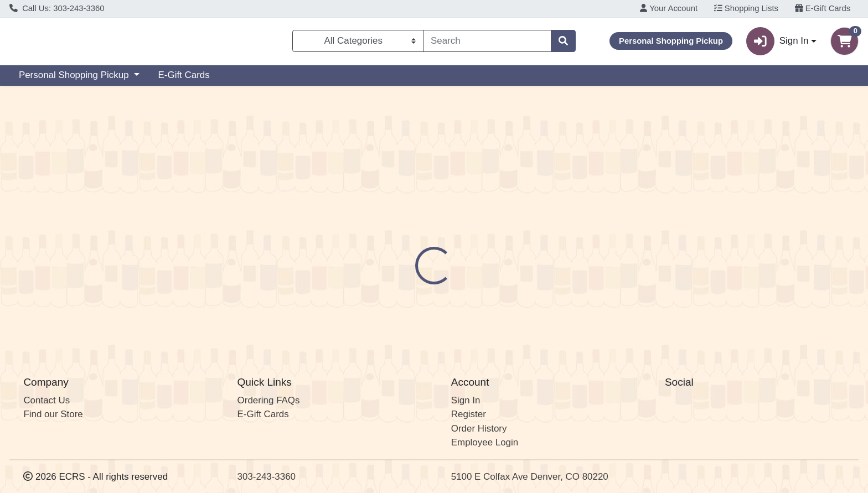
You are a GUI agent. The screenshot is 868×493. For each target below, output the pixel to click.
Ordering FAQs (269, 400)
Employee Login (485, 442)
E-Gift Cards (823, 8)
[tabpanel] (615, 295)
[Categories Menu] (358, 43)
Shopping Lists (746, 8)
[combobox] (487, 43)
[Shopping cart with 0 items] (844, 43)
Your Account (669, 8)
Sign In (466, 400)
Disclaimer (448, 240)
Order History (479, 429)
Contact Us (46, 400)
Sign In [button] (777, 43)
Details (393, 240)
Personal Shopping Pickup (75, 79)
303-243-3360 (267, 477)
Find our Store (53, 414)
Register (469, 414)
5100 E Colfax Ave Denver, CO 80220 (530, 477)
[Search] (487, 43)
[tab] (393, 240)
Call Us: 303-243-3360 (57, 8)
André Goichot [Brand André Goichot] (507, 284)
